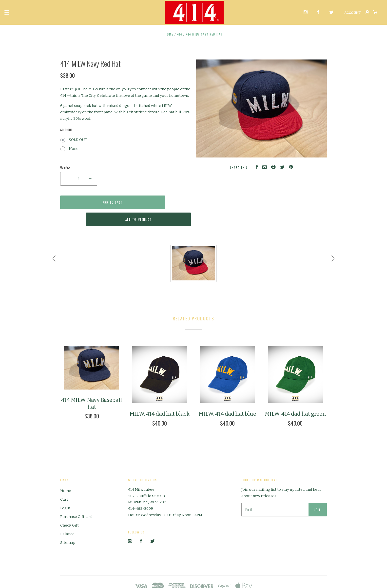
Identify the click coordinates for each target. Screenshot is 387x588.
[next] (333, 241)
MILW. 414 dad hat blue (227, 397)
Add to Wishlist (160, 202)
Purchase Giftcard (76, 499)
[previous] (54, 241)
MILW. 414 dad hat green (295, 397)
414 (180, 34)
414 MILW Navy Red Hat (204, 34)
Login (65, 491)
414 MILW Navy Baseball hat (92, 386)
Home (169, 34)
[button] (7, 12)
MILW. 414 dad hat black (160, 397)
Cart (64, 482)
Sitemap (68, 525)
